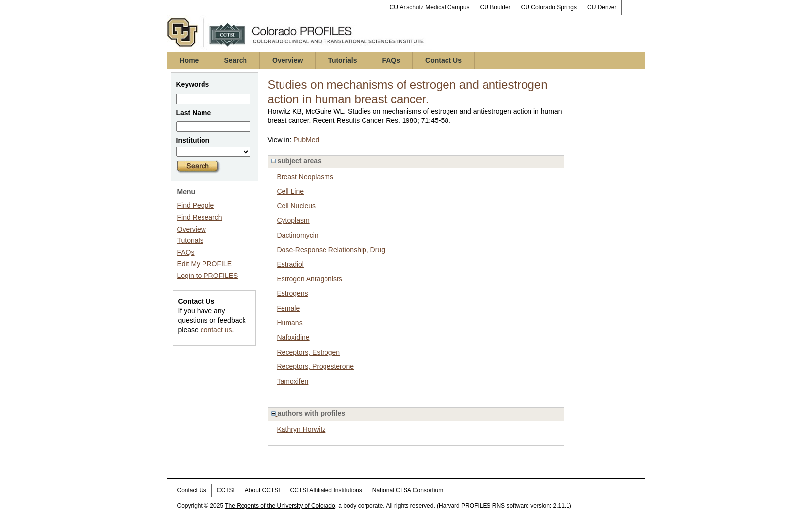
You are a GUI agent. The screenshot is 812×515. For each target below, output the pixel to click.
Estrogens (293, 293)
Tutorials (342, 60)
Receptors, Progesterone (316, 366)
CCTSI (226, 490)
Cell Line (290, 191)
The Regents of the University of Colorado (280, 506)
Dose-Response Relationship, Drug (331, 250)
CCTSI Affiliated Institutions (326, 490)
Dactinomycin (298, 235)
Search (235, 60)
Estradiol (290, 264)
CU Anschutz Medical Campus (430, 7)
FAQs (391, 60)
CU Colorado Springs (549, 7)
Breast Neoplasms (305, 177)
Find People (196, 205)
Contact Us (444, 60)
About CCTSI (263, 490)
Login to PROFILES (208, 276)
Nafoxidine (293, 337)
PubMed (306, 140)
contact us (216, 330)
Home (189, 60)
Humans (290, 323)
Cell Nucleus (297, 206)
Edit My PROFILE (204, 264)
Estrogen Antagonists (310, 279)
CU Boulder (495, 7)
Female (289, 308)
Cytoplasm (293, 220)
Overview (287, 60)
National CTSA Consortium (408, 490)
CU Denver (602, 7)
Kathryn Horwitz (302, 429)
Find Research (200, 217)
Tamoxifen (293, 381)
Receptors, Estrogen (309, 352)
